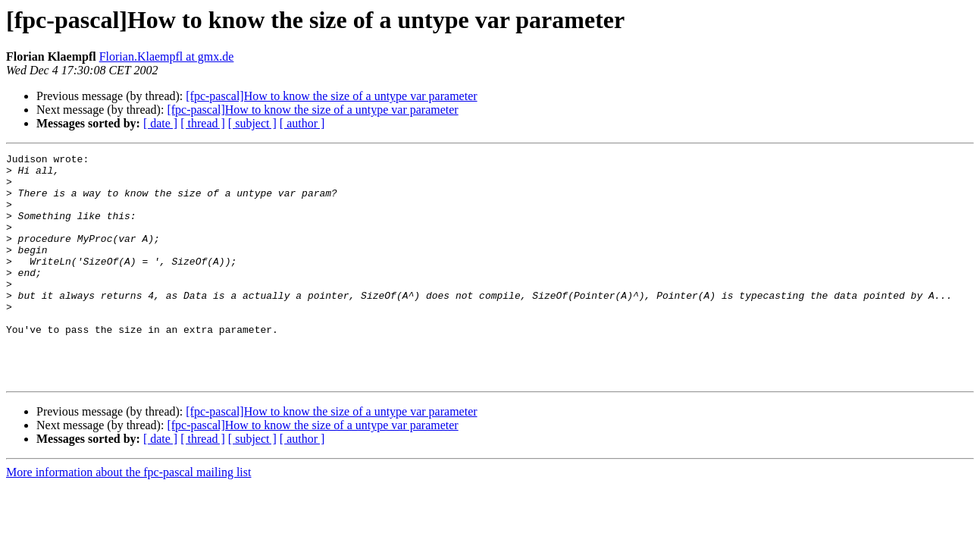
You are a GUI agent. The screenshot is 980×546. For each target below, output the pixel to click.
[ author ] (302, 123)
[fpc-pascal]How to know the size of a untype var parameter (331, 96)
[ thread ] (203, 123)
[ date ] (160, 123)
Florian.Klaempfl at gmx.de (167, 56)
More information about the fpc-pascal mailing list (128, 518)
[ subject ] (252, 123)
